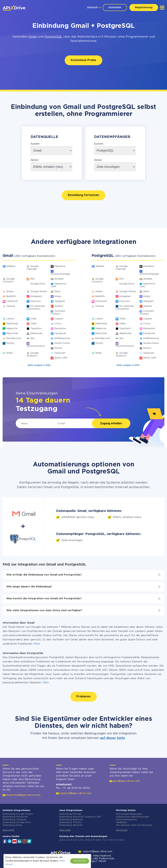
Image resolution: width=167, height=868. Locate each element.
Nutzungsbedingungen (129, 814)
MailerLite (12, 329)
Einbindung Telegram (15, 820)
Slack (57, 292)
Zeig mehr (8, 830)
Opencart (60, 353)
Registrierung (144, 8)
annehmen (80, 861)
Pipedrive (60, 266)
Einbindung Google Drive (17, 822)
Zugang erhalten (111, 423)
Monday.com (14, 338)
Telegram (60, 301)
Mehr (37, 644)
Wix (32, 338)
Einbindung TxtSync (71, 822)
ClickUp (11, 306)
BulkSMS (11, 296)
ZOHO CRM (61, 358)
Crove (58, 324)
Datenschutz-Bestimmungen (133, 817)
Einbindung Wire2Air (71, 825)
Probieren (83, 697)
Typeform (36, 329)
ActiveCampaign (60, 274)
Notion (58, 348)
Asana (10, 292)
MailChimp (12, 324)
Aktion (35, 160)
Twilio (33, 324)
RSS (32, 279)
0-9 (122, 840)
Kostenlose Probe (83, 60)
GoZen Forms (62, 343)
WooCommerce (36, 346)
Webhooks (36, 333)
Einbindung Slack (12, 825)
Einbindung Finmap (70, 814)
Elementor (60, 329)
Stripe (58, 296)
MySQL (10, 343)
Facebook (60, 333)
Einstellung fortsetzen (83, 195)
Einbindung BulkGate (71, 820)
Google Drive (38, 284)
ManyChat (12, 333)
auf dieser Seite (113, 738)
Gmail (33, 37)
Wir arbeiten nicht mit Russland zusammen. (134, 827)
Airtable (59, 279)
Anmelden (115, 8)
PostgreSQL (53, 37)
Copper (59, 319)
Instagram (36, 296)
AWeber (11, 266)
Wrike (10, 353)
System (35, 144)
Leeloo (10, 319)
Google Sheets (39, 292)
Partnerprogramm (126, 820)
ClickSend (12, 301)
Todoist (59, 306)
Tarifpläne (122, 822)
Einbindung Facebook (15, 817)
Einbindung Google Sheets (18, 814)
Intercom (35, 301)
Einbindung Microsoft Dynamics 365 (80, 817)
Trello (33, 319)
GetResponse (62, 338)
